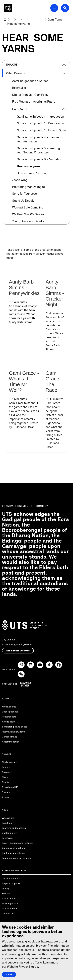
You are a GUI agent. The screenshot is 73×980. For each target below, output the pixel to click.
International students (14, 732)
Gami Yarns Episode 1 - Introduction (40, 117)
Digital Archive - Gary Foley (30, 95)
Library (6, 888)
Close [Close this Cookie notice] (9, 974)
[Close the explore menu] (64, 65)
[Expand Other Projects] (64, 73)
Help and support (11, 883)
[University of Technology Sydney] (5, 20)
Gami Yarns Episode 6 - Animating (40, 159)
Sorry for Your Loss (24, 194)
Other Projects (16, 73)
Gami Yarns (20, 109)
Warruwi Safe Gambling (28, 207)
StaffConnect (9, 898)
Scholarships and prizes (15, 727)
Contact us (8, 913)
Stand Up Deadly (23, 201)
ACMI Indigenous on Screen (30, 81)
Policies (6, 893)
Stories (6, 792)
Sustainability (9, 833)
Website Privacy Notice (23, 967)
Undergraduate (10, 712)
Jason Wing (20, 180)
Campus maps (10, 737)
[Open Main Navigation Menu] (54, 8)
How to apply (9, 722)
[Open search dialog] (65, 8)
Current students (11, 878)
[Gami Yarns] (55, 19)
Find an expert (10, 762)
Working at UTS (10, 903)
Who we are (8, 818)
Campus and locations (14, 848)
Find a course (9, 707)
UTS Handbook (10, 908)
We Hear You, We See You (29, 214)
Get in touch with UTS (18, 651)
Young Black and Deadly (28, 221)
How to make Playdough (33, 173)
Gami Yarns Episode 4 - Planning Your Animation (39, 139)
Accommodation (11, 742)
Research (7, 772)
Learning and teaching (14, 828)
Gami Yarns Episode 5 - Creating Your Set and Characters (38, 150)
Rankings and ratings (13, 853)
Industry (6, 767)
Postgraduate (9, 717)
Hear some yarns (29, 166)
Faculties (7, 823)
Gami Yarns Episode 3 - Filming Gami (41, 130)
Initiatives (7, 838)
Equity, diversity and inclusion (18, 843)
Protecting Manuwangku (28, 187)
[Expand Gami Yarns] (64, 109)
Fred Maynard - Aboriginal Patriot (34, 101)
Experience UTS (10, 787)
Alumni (6, 797)
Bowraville (19, 88)
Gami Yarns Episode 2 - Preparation (40, 124)
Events (6, 782)
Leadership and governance (17, 858)
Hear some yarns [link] (19, 24)
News (5, 777)
